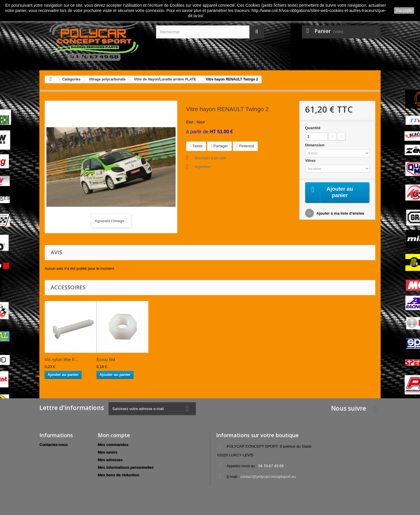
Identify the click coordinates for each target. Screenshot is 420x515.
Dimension (315, 145)
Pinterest (245, 146)
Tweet (196, 146)
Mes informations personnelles (126, 467)
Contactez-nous (54, 445)
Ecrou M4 (106, 359)
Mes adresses (110, 460)
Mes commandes (113, 445)
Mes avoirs (107, 452)
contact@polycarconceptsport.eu (268, 477)
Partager (219, 146)
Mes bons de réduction (118, 475)
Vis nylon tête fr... (61, 359)
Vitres (311, 161)
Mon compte (114, 435)
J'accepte (404, 10)
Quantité (313, 128)
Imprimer (203, 167)
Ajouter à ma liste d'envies (340, 214)
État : (191, 122)
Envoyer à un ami (211, 158)
